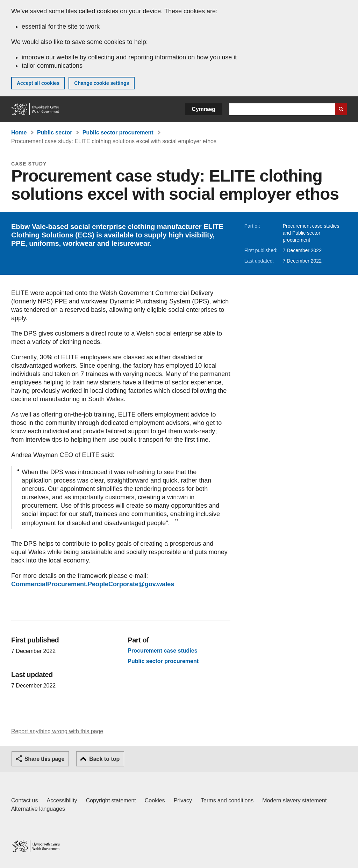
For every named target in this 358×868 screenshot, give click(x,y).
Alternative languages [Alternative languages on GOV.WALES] (38, 809)
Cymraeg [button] (204, 109)
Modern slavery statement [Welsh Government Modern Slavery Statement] (294, 800)
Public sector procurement (118, 133)
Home (19, 133)
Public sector (55, 133)
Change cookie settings (102, 83)
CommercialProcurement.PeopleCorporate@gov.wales (93, 584)
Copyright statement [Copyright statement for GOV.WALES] (111, 800)
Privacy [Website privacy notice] (183, 800)
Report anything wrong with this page (57, 731)
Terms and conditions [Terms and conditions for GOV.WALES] (227, 800)
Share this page (44, 759)
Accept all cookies (38, 83)
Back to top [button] (104, 759)
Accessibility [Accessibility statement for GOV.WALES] (62, 800)
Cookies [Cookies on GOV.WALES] (155, 800)
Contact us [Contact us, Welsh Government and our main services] (24, 800)
